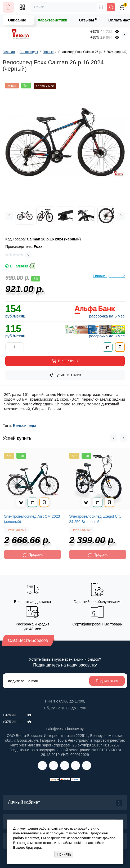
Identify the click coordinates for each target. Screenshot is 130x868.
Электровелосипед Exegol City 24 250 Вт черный (95, 519)
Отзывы (88, 20)
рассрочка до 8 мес (107, 336)
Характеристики (53, 20)
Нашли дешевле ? (109, 276)
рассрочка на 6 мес (107, 316)
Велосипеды (24, 425)
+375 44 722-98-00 (102, 31)
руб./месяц (15, 316)
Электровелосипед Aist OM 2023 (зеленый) (32, 519)
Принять (64, 854)
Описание (17, 20)
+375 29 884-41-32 (102, 37)
